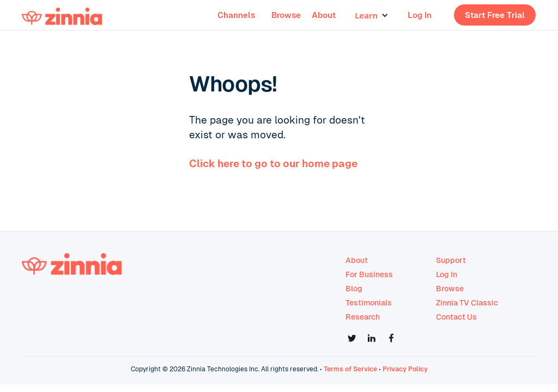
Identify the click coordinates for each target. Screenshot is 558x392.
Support (451, 260)
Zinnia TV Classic (467, 303)
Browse (286, 15)
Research (363, 317)
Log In (420, 15)
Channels (236, 15)
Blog (354, 289)
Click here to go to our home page (273, 164)
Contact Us (456, 317)
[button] (372, 15)
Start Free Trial (495, 15)
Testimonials (369, 303)
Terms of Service (350, 369)
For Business (369, 274)
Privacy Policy (405, 369)
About (324, 15)
